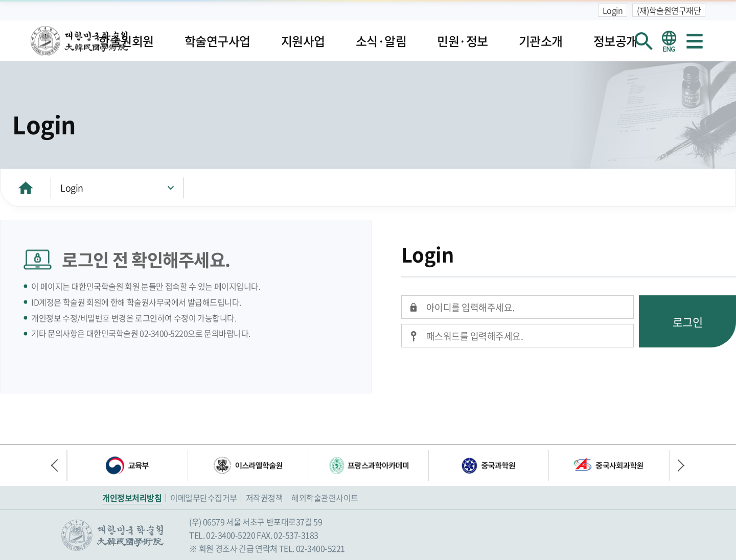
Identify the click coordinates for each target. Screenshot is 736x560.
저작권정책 (264, 498)
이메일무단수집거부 (204, 498)
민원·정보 (463, 41)
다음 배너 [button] (677, 465)
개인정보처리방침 (132, 498)
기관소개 (541, 41)
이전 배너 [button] (59, 465)
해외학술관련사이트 (325, 498)
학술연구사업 (217, 41)
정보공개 (615, 41)
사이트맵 (695, 41)
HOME (26, 188)
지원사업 (303, 41)
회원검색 (643, 41)
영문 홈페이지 (669, 41)
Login (613, 10)
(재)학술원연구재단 (669, 10)
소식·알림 (381, 41)
